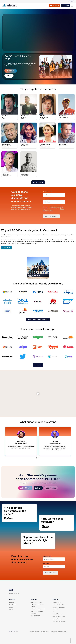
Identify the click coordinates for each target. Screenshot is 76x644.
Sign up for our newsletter (59, 621)
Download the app (57, 619)
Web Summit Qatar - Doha (38, 609)
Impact (11, 610)
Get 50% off (11, 71)
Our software (12, 605)
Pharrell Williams (66, 107)
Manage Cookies (63, 632)
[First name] (54, 202)
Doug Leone (29, 164)
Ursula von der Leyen (47, 136)
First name (46, 199)
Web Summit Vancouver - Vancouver (37, 612)
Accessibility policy (58, 614)
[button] (72, 6)
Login (71, 1)
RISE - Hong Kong (35, 616)
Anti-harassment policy (59, 616)
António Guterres (10, 136)
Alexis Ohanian (29, 107)
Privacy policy (45, 632)
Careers (11, 607)
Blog (54, 611)
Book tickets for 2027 (58, 605)
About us (11, 602)
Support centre (57, 602)
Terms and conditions (34, 632)
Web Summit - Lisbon (36, 602)
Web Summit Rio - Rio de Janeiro (37, 606)
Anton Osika (47, 107)
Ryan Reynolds (66, 136)
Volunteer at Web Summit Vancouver (59, 608)
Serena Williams (29, 136)
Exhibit (9, 76)
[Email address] (54, 195)
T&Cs (51, 211)
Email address (47, 192)
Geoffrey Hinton (10, 164)
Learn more (51, 488)
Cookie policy (54, 632)
